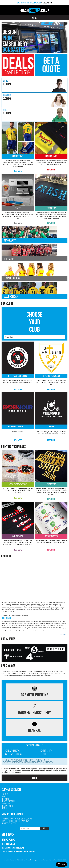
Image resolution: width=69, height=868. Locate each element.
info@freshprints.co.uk (15, 848)
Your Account (6, 804)
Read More (18, 171)
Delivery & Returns (8, 801)
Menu (35, 18)
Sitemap (4, 809)
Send (34, 778)
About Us (5, 794)
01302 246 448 (10, 844)
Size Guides (5, 799)
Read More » (64, 634)
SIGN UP (45, 828)
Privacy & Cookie (7, 806)
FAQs (3, 797)
